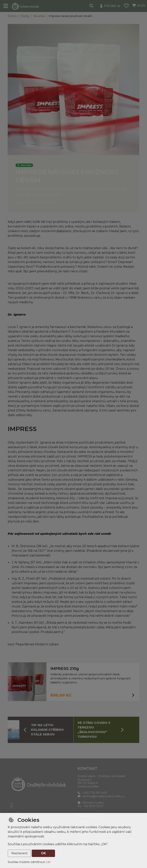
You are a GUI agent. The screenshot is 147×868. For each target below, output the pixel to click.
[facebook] (12, 805)
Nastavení (19, 853)
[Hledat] (91, 6)
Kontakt (87, 768)
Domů (12, 16)
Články (25, 16)
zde (48, 862)
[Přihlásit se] (110, 6)
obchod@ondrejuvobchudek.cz (101, 796)
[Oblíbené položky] (126, 6)
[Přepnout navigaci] (6, 6)
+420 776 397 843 (92, 793)
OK (43, 853)
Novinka (39, 16)
